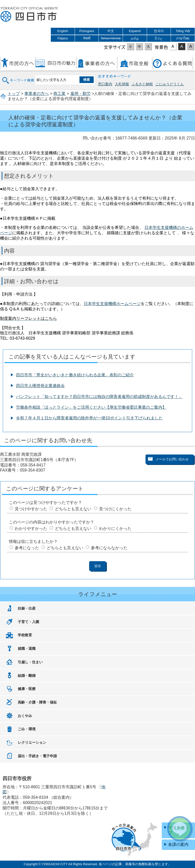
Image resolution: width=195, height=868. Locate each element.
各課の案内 (178, 844)
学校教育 (25, 635)
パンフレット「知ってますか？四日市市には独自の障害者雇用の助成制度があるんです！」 (99, 397)
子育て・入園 (28, 622)
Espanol (135, 31)
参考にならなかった (109, 548)
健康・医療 (27, 689)
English (63, 31)
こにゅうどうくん (170, 84)
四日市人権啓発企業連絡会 (40, 386)
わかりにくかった (115, 528)
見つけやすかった (31, 509)
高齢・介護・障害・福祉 (37, 702)
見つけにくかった (115, 509)
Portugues (87, 31)
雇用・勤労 (80, 94)
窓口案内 (105, 84)
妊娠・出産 (27, 608)
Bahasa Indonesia (111, 38)
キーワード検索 (18, 77)
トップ (14, 94)
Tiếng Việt (183, 31)
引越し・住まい (30, 662)
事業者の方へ (37, 94)
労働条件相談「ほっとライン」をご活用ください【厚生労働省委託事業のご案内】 (91, 407)
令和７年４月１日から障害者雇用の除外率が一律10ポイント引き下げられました (89, 418)
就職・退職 (27, 649)
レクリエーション (32, 742)
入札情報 (122, 84)
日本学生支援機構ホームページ (112, 304)
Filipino (63, 38)
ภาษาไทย (183, 38)
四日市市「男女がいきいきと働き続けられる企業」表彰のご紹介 (75, 375)
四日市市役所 (29, 15)
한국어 (159, 31)
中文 (111, 31)
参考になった (27, 548)
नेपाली (87, 38)
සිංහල (159, 38)
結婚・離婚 (27, 676)
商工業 (59, 94)
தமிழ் (135, 38)
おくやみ (25, 716)
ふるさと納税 (142, 84)
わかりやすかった (31, 528)
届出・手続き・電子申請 (37, 756)
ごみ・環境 (27, 729)
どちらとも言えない (73, 509)
